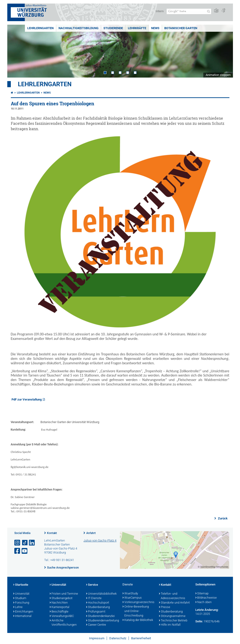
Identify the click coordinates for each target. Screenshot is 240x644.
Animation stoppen (218, 75)
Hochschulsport (98, 603)
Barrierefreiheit (141, 638)
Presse (165, 607)
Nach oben (203, 602)
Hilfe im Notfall (170, 625)
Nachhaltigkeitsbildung (79, 28)
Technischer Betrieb (173, 621)
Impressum (97, 638)
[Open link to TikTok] (25, 543)
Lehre (18, 607)
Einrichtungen (23, 612)
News (155, 28)
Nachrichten (59, 603)
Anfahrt (91, 533)
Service (92, 585)
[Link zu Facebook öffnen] (18, 551)
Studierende (113, 28)
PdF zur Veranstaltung (27, 399)
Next (225, 51)
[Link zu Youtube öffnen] (25, 551)
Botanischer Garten (181, 28)
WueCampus (132, 598)
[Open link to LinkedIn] (32, 543)
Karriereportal (59, 607)
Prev (16, 51)
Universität (21, 594)
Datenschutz (118, 638)
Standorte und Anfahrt (174, 603)
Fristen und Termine (64, 594)
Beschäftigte (59, 612)
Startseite (21, 585)
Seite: (199, 621)
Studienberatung (98, 607)
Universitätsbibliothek (101, 594)
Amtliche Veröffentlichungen (63, 623)
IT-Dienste (94, 598)
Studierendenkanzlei (100, 616)
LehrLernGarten (40, 28)
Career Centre (96, 625)
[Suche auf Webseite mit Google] (189, 11)
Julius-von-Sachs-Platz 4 (100, 540)
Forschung (21, 603)
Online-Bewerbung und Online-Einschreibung (136, 611)
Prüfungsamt (96, 612)
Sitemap (202, 594)
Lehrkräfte (137, 28)
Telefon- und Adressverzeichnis (172, 596)
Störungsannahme (172, 616)
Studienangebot (61, 598)
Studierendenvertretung (102, 621)
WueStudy (130, 594)
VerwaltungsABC (62, 616)
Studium (20, 598)
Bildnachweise (206, 598)
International (22, 616)
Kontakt (52, 533)
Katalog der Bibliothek (138, 620)
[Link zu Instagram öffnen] (18, 543)
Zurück (222, 518)
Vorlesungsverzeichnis (138, 602)
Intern (160, 11)
